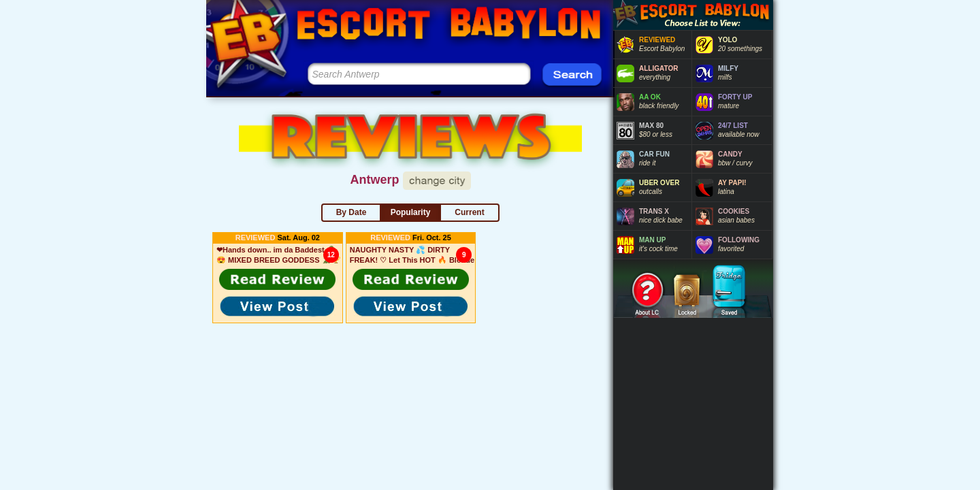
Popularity (411, 212)
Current (469, 212)
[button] (278, 279)
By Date (352, 212)
